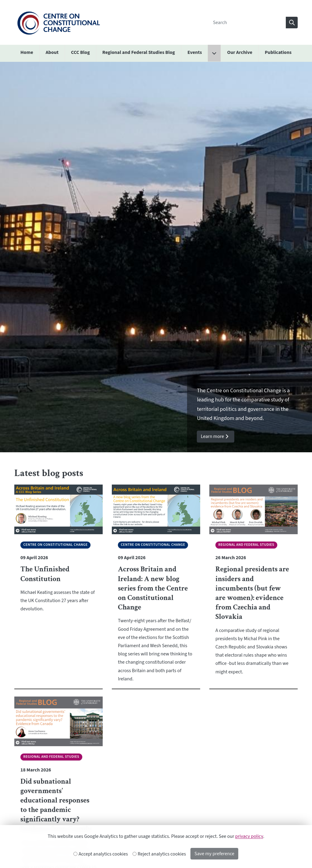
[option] (156, 257)
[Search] (248, 23)
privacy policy (249, 836)
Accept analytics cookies (101, 854)
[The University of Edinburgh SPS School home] (58, 22)
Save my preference (214, 854)
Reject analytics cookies (160, 854)
